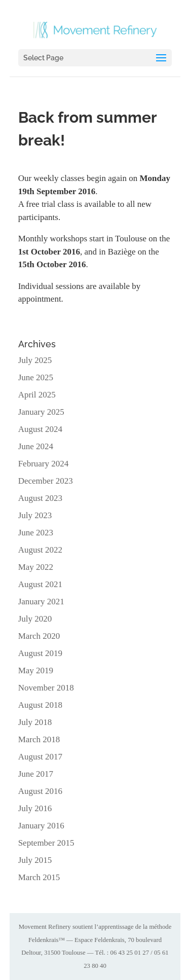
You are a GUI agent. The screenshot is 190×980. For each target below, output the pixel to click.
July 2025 (35, 360)
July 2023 (35, 515)
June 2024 (36, 446)
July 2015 (35, 860)
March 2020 (39, 636)
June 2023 (36, 533)
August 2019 (40, 653)
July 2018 (35, 722)
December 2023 (46, 481)
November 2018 (46, 688)
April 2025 (37, 395)
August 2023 (40, 498)
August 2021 (40, 584)
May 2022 (36, 567)
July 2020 (35, 619)
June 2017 (36, 774)
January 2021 (41, 602)
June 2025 (36, 377)
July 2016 (35, 808)
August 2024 (40, 429)
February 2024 (44, 464)
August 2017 (40, 757)
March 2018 (39, 739)
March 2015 (39, 877)
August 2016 (40, 791)
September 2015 (46, 843)
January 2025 (41, 412)
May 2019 (36, 670)
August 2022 (40, 550)
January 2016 (41, 826)
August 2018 (40, 705)
